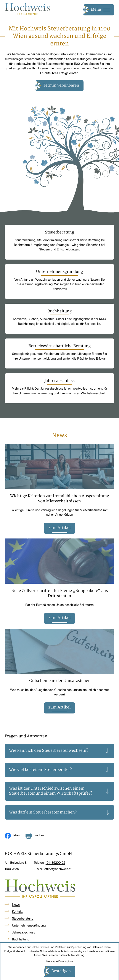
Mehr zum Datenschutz (59, 961)
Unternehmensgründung (29, 927)
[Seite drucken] (35, 837)
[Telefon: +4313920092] (55, 864)
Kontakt (17, 913)
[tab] (59, 752)
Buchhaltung (21, 941)
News (16, 906)
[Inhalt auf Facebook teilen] (12, 837)
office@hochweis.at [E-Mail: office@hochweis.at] (58, 871)
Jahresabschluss (23, 934)
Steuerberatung (23, 920)
